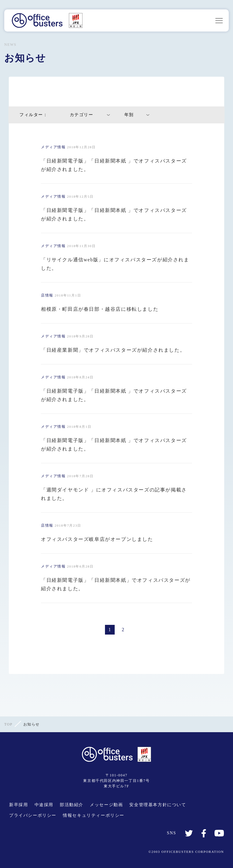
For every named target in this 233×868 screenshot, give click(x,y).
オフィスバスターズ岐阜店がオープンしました (97, 539)
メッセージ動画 (106, 805)
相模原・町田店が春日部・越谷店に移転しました (100, 309)
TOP (8, 724)
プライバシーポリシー (33, 815)
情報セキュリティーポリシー (94, 815)
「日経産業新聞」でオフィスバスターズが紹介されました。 (113, 350)
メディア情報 (53, 147)
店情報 (47, 295)
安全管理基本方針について (158, 805)
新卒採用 (19, 805)
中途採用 (44, 805)
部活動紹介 (72, 805)
